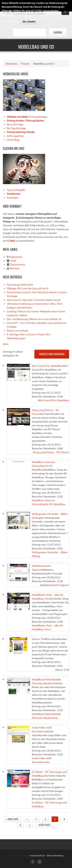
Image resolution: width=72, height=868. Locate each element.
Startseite (11, 64)
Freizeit (25, 64)
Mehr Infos (8, 14)
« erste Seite (12, 819)
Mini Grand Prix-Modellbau (47, 366)
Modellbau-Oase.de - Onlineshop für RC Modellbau (44, 466)
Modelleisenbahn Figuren (54, 585)
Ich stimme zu (11, 21)
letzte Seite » (45, 825)
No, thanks (29, 21)
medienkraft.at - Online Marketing (47, 856)
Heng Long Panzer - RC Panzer (51, 452)
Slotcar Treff (39, 639)
